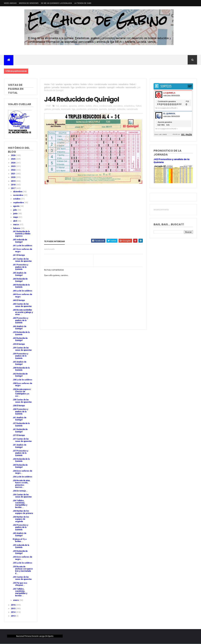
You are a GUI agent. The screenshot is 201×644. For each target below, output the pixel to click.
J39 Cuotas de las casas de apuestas (22, 349)
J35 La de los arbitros (22, 563)
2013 (13, 616)
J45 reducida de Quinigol (20, 241)
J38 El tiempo (19, 406)
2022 (13, 170)
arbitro (76, 84)
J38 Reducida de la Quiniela (21, 369)
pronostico (92, 87)
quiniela (102, 87)
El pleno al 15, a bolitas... (20, 540)
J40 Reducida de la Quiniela (21, 286)
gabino (47, 87)
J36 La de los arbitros (22, 477)
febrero (17, 228)
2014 (13, 612)
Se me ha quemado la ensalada (56, 3)
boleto (84, 84)
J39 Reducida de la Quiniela (21, 333)
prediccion (81, 87)
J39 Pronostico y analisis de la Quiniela (20, 356)
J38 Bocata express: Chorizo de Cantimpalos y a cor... (22, 393)
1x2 (53, 84)
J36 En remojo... (20, 491)
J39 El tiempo (19, 344)
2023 (13, 166)
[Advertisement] (93, 208)
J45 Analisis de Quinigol (20, 274)
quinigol (111, 87)
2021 (13, 174)
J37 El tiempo (19, 435)
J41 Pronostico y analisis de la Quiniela (20, 267)
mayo (16, 217)
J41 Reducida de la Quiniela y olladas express (22, 234)
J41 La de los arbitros (22, 246)
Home (47, 84)
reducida (120, 87)
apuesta (68, 84)
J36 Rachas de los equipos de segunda (21, 519)
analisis (59, 84)
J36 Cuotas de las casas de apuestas (22, 496)
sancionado (131, 87)
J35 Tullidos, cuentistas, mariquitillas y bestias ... (20, 592)
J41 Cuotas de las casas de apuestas (22, 260)
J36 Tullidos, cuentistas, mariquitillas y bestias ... (20, 504)
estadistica (124, 84)
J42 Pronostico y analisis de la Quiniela (171, 161)
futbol (133, 84)
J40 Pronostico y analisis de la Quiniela (20, 320)
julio (15, 210)
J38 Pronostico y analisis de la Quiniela (20, 412)
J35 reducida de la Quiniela (21, 546)
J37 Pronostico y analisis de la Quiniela (20, 453)
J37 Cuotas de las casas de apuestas (22, 440)
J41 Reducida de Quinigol (20, 430)
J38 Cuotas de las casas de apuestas (22, 401)
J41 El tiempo (19, 255)
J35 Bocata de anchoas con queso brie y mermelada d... (23, 570)
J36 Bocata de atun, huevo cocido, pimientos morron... (21, 484)
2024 (13, 163)
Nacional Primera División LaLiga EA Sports (35, 636)
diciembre (18, 192)
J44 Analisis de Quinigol (20, 327)
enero (16, 600)
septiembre (19, 203)
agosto (17, 206)
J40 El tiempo (19, 300)
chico (91, 84)
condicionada (101, 84)
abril (15, 221)
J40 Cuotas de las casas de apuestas (22, 305)
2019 (13, 181)
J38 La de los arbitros (22, 380)
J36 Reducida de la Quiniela (21, 460)
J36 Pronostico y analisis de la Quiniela (20, 527)
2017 (13, 188)
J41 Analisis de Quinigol (20, 419)
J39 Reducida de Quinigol (20, 552)
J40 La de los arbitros (22, 291)
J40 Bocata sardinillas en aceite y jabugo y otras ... (23, 312)
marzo (16, 225)
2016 (13, 605)
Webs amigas (10, 3)
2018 (13, 185)
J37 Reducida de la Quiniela (21, 424)
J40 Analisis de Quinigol (20, 534)
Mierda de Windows (29, 3)
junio (16, 214)
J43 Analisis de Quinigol (20, 363)
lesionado (65, 87)
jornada (56, 87)
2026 (13, 155)
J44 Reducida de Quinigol (20, 280)
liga (73, 87)
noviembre (18, 195)
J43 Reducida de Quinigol (20, 339)
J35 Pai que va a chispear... (20, 584)
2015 (13, 609)
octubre (17, 199)
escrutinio (113, 84)
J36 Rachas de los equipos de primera (23, 512)
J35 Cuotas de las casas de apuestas (22, 578)
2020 (13, 177)
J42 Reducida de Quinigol (20, 375)
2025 (13, 159)
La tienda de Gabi (83, 3)
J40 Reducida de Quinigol (20, 466)
